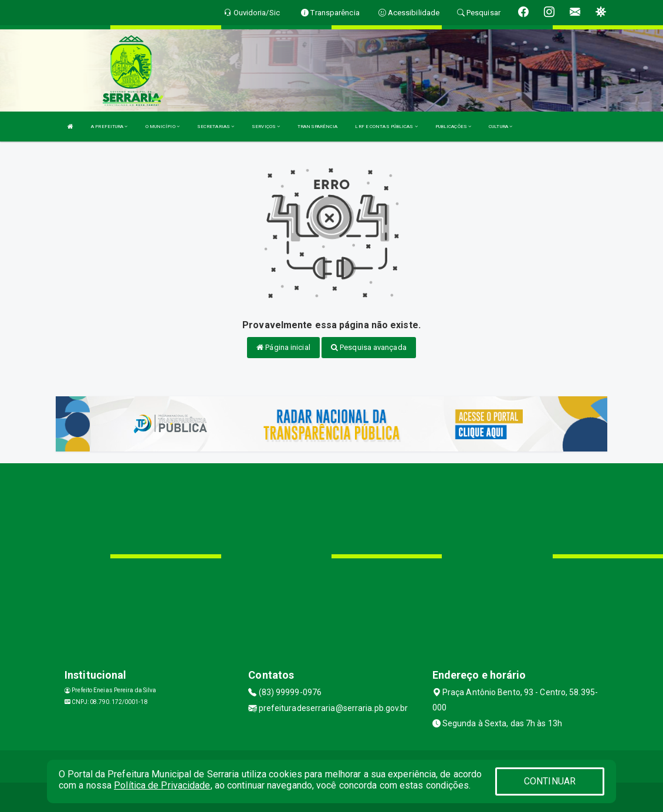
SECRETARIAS (216, 127)
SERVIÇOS (266, 127)
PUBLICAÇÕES (453, 127)
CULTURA (500, 127)
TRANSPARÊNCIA (317, 127)
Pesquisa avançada (369, 347)
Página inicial (283, 347)
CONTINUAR (550, 781)
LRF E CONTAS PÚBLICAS (386, 127)
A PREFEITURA (109, 127)
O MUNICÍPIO (163, 127)
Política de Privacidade (162, 785)
